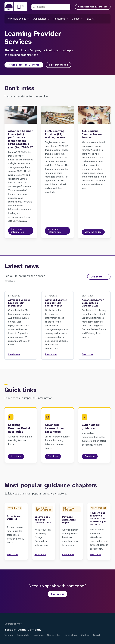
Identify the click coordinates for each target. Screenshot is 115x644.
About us (39, 635)
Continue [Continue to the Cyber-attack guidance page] (90, 456)
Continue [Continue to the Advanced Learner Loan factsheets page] (53, 456)
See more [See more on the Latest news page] (98, 277)
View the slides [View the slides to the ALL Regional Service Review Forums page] (93, 232)
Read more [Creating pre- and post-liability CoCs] (40, 555)
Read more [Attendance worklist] (13, 555)
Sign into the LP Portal (93, 7)
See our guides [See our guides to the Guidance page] (58, 65)
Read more (14, 354)
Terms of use (70, 635)
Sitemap (9, 635)
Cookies (85, 635)
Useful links (53, 635)
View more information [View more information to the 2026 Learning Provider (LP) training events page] (54, 231)
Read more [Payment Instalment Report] (68, 555)
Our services (41, 19)
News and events (18, 19)
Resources (61, 19)
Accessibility (24, 635)
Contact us (58, 594)
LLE (91, 19)
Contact (78, 19)
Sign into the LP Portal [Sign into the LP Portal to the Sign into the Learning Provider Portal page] (24, 65)
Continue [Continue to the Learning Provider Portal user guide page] (16, 456)
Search (97, 635)
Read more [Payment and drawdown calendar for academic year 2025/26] (96, 555)
